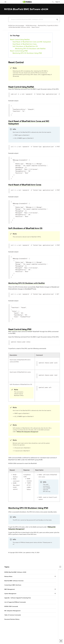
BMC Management (10, 588)
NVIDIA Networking (31, 26)
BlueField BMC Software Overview (14, 580)
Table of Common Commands (13, 614)
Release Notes (8, 575)
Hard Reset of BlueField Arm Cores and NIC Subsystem (32, 42)
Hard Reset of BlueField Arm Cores (25, 44)
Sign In (58, 2)
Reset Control (35, 27)
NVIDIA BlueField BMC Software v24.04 (19, 27)
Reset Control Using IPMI (19, 51)
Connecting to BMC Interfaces (13, 584)
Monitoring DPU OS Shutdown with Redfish (30, 49)
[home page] (27, 2)
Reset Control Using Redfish (20, 39)
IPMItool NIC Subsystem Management (27, 431)
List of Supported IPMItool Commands (15, 601)
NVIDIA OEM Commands (11, 605)
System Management (10, 592)
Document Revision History (12, 618)
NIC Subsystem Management (12, 609)
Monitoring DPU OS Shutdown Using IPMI (27, 53)
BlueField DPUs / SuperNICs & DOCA (48, 26)
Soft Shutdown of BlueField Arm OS (25, 46)
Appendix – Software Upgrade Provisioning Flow (18, 597)
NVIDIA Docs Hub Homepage (16, 26)
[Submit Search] (56, 20)
